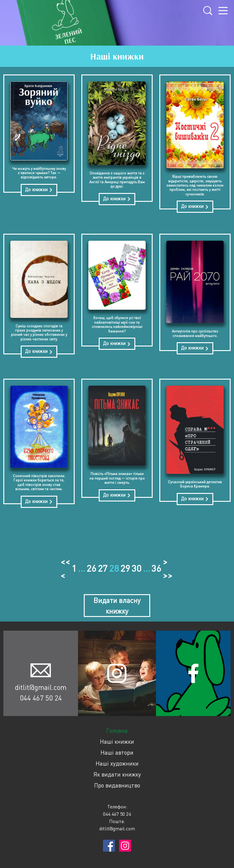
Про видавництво (117, 783)
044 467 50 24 (41, 696)
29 (125, 567)
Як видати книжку (117, 772)
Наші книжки (117, 740)
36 (156, 567)
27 (103, 567)
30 (136, 567)
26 (91, 567)
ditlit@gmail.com (41, 685)
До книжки (39, 191)
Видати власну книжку (117, 604)
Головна (117, 729)
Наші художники (117, 761)
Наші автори (117, 751)
